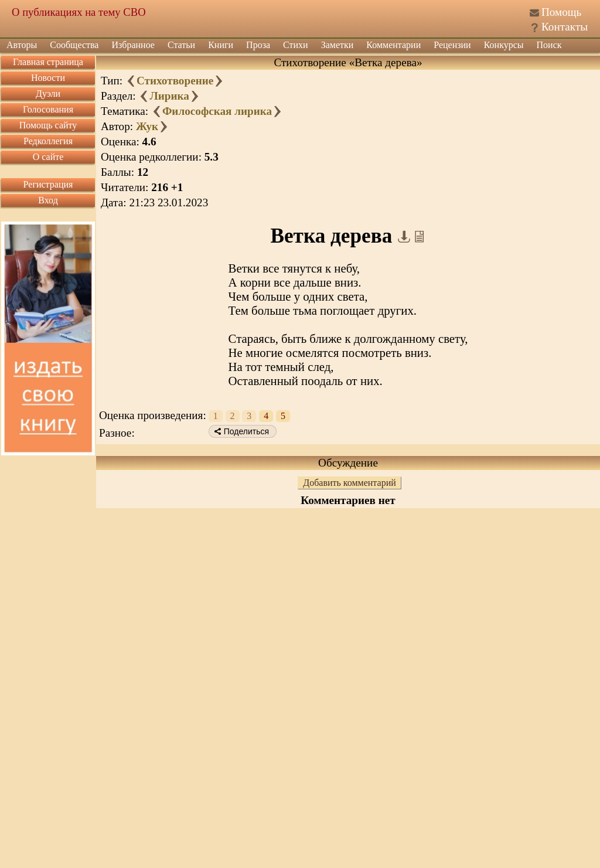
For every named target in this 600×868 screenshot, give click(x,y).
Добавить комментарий (350, 483)
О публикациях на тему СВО (79, 12)
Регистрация (48, 184)
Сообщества (74, 45)
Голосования (48, 109)
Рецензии (452, 45)
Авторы (22, 45)
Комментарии (393, 45)
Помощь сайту (48, 125)
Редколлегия (48, 141)
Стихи (296, 45)
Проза (258, 45)
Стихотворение (175, 81)
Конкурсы (504, 45)
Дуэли (48, 93)
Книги (221, 45)
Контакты (565, 27)
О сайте (48, 157)
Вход (48, 200)
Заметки (337, 45)
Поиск (549, 45)
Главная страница (48, 62)
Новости (48, 78)
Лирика (169, 96)
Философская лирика (217, 111)
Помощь (561, 12)
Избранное (133, 45)
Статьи (181, 45)
